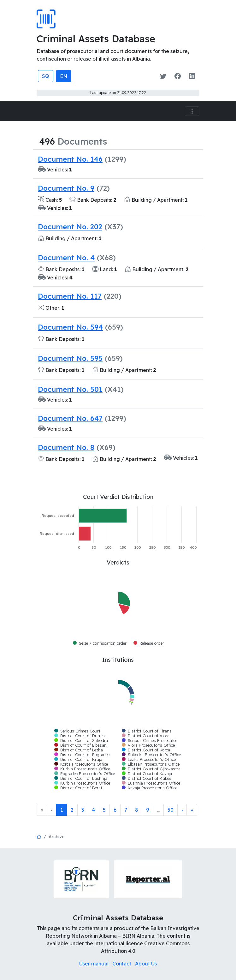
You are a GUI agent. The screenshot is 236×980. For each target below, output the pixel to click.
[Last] (192, 810)
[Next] (182, 810)
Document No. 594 (70, 327)
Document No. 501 (70, 389)
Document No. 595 (70, 358)
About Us (146, 964)
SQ (46, 76)
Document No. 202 (70, 227)
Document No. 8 (66, 447)
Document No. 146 (70, 159)
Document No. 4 (66, 257)
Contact (122, 964)
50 (171, 810)
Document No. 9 (66, 188)
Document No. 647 (70, 418)
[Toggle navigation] (192, 111)
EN (64, 76)
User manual (94, 964)
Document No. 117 (70, 296)
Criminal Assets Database (96, 39)
